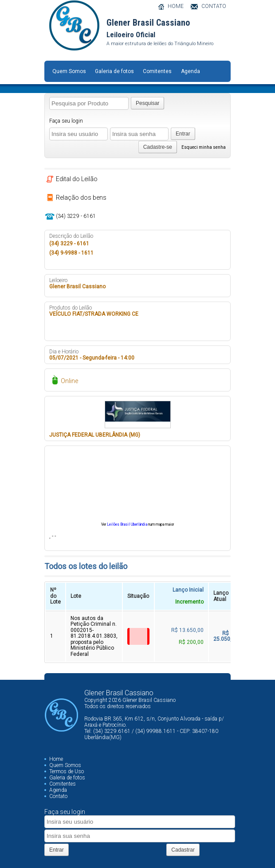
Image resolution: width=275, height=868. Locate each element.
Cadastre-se (158, 147)
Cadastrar (183, 850)
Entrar (183, 134)
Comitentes (157, 71)
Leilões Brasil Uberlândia (127, 524)
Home (56, 759)
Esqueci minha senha (204, 147)
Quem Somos (69, 71)
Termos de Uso (67, 771)
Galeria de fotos (114, 71)
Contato (58, 796)
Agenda (191, 71)
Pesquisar (147, 103)
